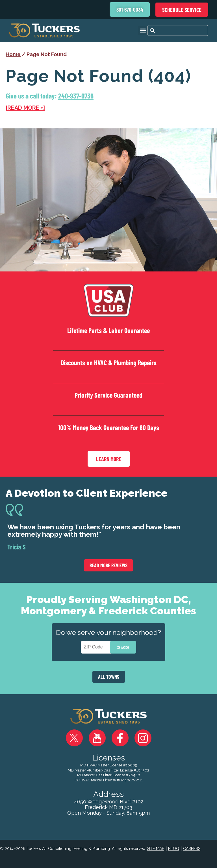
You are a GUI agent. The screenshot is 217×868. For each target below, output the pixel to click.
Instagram (143, 738)
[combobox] (178, 30)
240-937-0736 (76, 96)
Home (13, 54)
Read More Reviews (108, 565)
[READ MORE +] (25, 108)
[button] (143, 30)
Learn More (109, 459)
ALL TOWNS (109, 677)
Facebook (120, 738)
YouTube (97, 738)
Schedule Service (182, 10)
